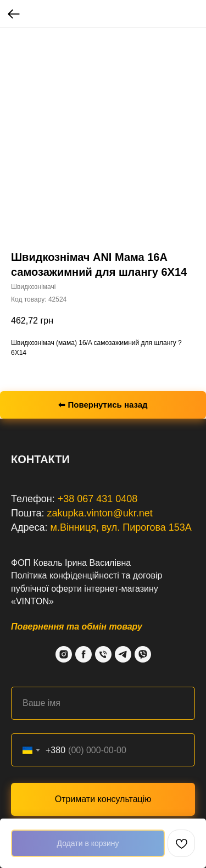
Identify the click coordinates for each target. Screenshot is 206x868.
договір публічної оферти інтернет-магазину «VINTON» (87, 588)
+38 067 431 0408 (98, 499)
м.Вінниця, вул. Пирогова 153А (121, 527)
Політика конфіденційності (65, 575)
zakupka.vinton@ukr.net (99, 513)
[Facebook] (83, 654)
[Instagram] (64, 654)
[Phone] (103, 654)
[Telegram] (123, 654)
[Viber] (143, 654)
